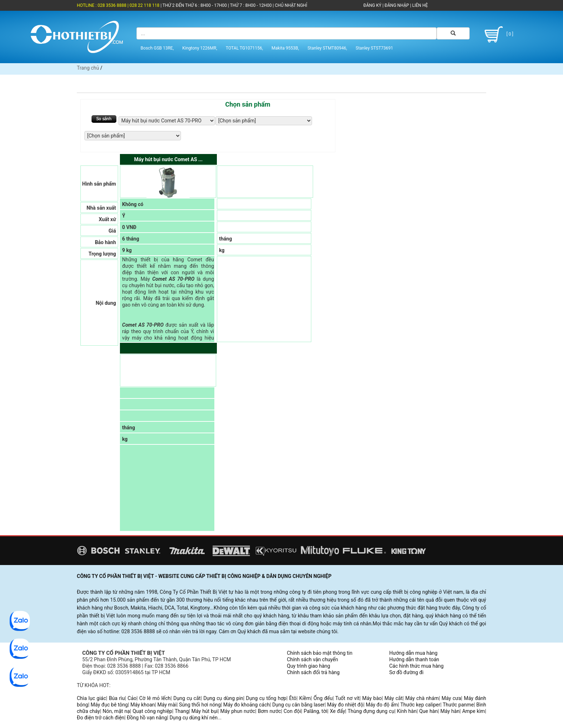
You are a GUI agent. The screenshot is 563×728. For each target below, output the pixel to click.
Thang (182, 711)
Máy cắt (394, 698)
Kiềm (305, 698)
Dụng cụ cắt (187, 698)
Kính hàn (407, 711)
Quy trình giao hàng (308, 666)
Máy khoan (143, 705)
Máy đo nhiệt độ (345, 705)
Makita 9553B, (285, 48)
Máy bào (372, 698)
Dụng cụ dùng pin (223, 698)
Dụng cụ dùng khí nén (194, 718)
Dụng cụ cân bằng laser (298, 705)
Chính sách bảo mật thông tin (320, 653)
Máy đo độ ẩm (382, 705)
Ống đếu (323, 698)
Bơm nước (269, 711)
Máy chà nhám (422, 698)
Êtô (293, 698)
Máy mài (167, 705)
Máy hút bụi (204, 711)
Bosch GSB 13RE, (157, 48)
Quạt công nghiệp (152, 711)
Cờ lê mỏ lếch (155, 698)
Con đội (292, 711)
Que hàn (428, 711)
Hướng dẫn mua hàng (413, 653)
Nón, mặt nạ (116, 711)
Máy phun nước (238, 711)
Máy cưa (451, 698)
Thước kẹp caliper (420, 705)
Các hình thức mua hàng (416, 666)
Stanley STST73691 (374, 48)
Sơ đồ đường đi (406, 672)
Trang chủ (88, 68)
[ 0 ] (497, 34)
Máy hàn (450, 711)
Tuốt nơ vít (347, 698)
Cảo (132, 698)
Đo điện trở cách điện (101, 718)
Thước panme (458, 705)
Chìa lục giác (91, 698)
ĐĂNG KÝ (372, 5)
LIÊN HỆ (419, 5)
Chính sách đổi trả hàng (313, 672)
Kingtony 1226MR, (200, 48)
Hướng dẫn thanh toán (414, 659)
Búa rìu (117, 698)
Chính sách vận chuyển (313, 659)
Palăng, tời (316, 711)
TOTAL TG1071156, (245, 48)
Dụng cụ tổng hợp (266, 698)
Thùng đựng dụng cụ (371, 711)
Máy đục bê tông (109, 705)
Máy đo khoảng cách (246, 705)
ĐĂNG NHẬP (397, 5)
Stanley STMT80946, (327, 48)
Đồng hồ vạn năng (147, 718)
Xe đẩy (338, 711)
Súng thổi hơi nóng (200, 705)
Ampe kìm (473, 711)
